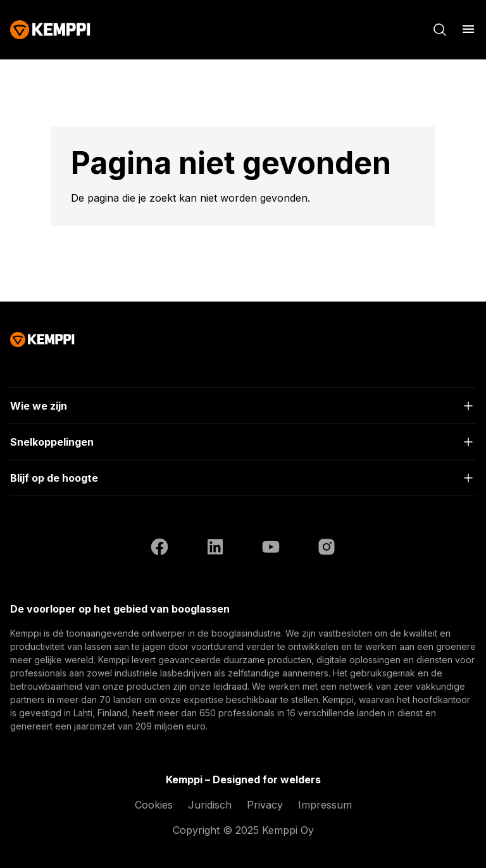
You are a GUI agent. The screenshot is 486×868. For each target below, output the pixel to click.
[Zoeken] (440, 30)
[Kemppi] (50, 30)
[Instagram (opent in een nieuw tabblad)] (327, 549)
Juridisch (210, 805)
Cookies (154, 805)
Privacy (265, 805)
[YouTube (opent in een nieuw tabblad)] (271, 549)
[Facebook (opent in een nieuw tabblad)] (159, 549)
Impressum (325, 805)
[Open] (243, 406)
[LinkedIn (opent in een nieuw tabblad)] (215, 549)
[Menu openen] (468, 29)
